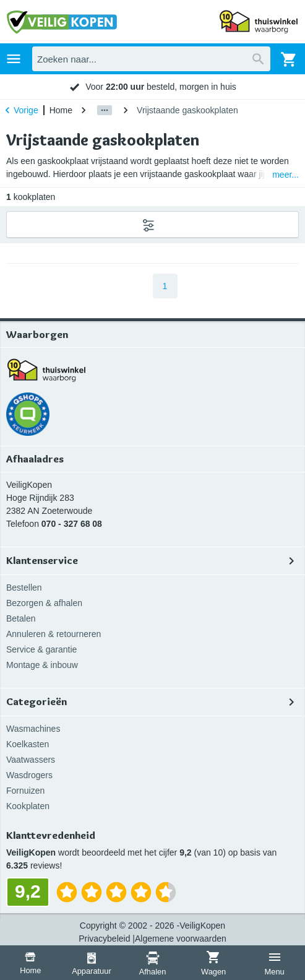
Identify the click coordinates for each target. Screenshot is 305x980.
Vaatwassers (31, 760)
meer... (286, 175)
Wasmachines (33, 729)
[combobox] (151, 59)
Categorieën (152, 702)
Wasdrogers (29, 775)
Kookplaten (28, 806)
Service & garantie (41, 649)
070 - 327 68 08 (72, 524)
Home (61, 110)
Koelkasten (28, 744)
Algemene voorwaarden (181, 939)
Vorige (20, 110)
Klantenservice (152, 561)
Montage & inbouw (42, 665)
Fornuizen (25, 791)
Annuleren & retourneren (54, 634)
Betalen (21, 618)
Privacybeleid (104, 939)
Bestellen (24, 588)
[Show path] (105, 110)
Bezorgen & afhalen (44, 603)
